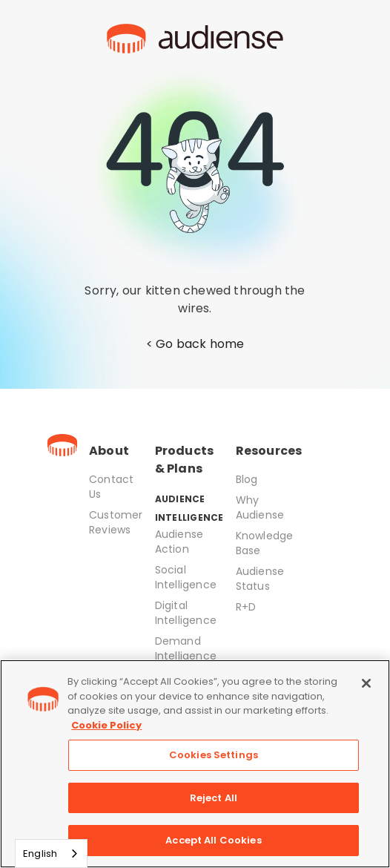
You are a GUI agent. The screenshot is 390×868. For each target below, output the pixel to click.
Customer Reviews (116, 522)
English (40, 854)
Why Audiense (260, 507)
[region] (195, 764)
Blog (247, 479)
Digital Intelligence (186, 613)
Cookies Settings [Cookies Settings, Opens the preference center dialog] (214, 755)
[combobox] (51, 854)
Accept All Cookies (213, 840)
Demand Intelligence (186, 648)
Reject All (214, 798)
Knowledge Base (265, 543)
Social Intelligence (186, 577)
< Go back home (195, 344)
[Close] (366, 683)
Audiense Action (179, 542)
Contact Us (111, 487)
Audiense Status (260, 579)
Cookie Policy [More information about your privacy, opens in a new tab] (106, 725)
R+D (246, 607)
